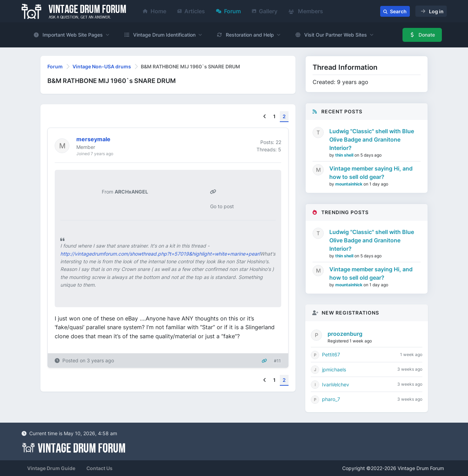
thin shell (345, 155)
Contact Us (99, 468)
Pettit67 (331, 354)
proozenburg (345, 334)
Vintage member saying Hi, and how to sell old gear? (371, 173)
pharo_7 (331, 399)
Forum (228, 11)
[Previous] (265, 117)
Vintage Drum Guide (51, 468)
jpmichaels (334, 369)
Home (155, 11)
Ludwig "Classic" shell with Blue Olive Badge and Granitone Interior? (372, 139)
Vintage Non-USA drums (102, 66)
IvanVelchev (336, 384)
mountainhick (349, 184)
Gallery (265, 11)
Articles (191, 11)
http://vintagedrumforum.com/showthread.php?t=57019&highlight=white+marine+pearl (160, 254)
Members (306, 11)
